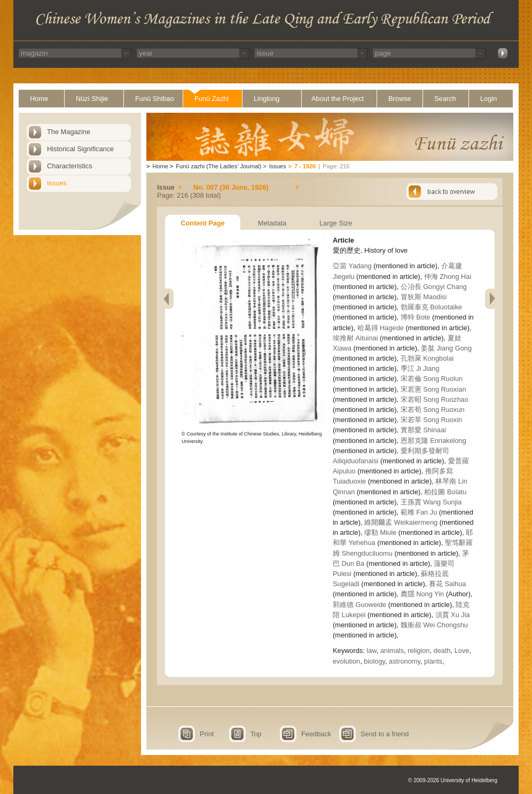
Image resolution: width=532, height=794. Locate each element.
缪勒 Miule (380, 532)
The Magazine (69, 132)
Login (488, 99)
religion (418, 651)
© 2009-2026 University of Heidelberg (453, 780)
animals (392, 651)
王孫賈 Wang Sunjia (431, 502)
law (371, 651)
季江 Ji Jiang (420, 368)
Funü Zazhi (212, 99)
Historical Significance (80, 149)
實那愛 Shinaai (423, 430)
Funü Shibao (155, 99)
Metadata (272, 223)
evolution (346, 661)
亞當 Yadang (352, 266)
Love (462, 651)
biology (374, 661)
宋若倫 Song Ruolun (432, 379)
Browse (400, 99)
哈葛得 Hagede (381, 328)
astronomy (405, 661)
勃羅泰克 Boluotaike (431, 307)
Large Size (336, 223)
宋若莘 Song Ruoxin (432, 420)
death (442, 651)
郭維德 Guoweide (359, 605)
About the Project (338, 99)
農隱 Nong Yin (423, 594)
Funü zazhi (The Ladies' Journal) (218, 166)
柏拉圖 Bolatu (445, 492)
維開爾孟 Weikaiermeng (401, 522)
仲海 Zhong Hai (448, 277)
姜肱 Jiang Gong (446, 348)
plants (433, 661)
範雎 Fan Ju (419, 512)
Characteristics (70, 166)
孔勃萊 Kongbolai (427, 358)
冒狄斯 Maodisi (424, 297)
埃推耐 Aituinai (355, 338)
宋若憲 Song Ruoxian (433, 389)
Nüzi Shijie (92, 99)
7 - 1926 (305, 166)
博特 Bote (416, 317)
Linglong (267, 99)
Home (39, 99)
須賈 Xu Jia (453, 615)
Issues (57, 183)
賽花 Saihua (447, 584)
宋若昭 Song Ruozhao (435, 399)
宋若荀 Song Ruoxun (433, 410)
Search (445, 99)
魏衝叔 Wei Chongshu (434, 625)
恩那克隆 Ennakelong (433, 441)
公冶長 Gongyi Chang (434, 287)
